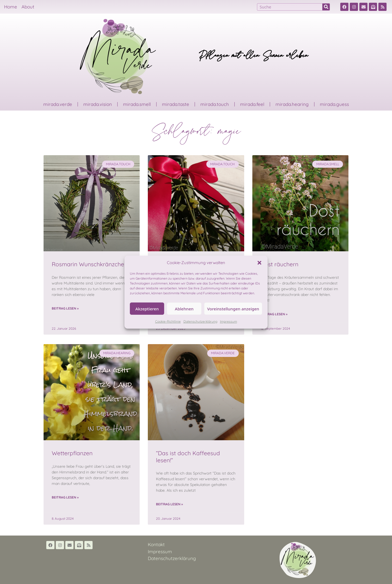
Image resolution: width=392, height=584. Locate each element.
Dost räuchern (279, 264)
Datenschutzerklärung (200, 321)
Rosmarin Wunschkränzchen (90, 264)
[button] (259, 263)
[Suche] (326, 7)
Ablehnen (184, 309)
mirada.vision (98, 104)
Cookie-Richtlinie (168, 321)
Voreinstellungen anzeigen (233, 309)
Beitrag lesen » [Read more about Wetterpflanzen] (65, 497)
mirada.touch (215, 104)
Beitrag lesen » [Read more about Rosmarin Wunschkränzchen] (65, 308)
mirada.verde (58, 104)
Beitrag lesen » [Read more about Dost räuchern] (274, 314)
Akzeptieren (147, 309)
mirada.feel (252, 104)
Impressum (229, 321)
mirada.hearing (292, 104)
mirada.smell (137, 104)
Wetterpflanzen (72, 453)
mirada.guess (334, 104)
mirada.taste (176, 104)
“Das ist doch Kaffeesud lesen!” (188, 456)
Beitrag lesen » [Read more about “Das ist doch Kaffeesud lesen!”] (169, 504)
